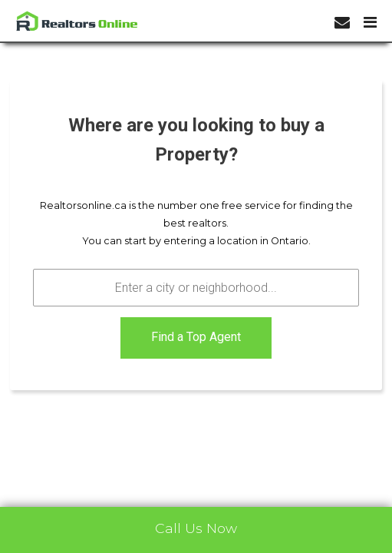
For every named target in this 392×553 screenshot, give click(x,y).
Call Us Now (196, 528)
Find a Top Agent (196, 337)
